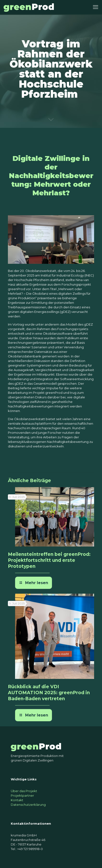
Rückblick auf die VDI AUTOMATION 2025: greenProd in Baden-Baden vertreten (49, 693)
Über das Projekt (24, 791)
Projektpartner (22, 795)
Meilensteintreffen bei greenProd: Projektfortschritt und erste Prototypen (49, 560)
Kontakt (17, 800)
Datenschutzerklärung (28, 805)
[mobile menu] (96, 7)
